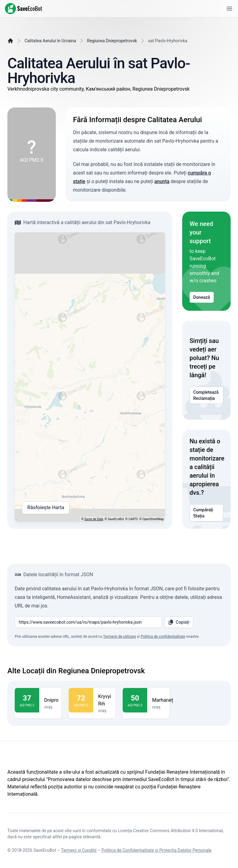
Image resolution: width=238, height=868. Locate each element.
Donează (202, 297)
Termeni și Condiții (79, 850)
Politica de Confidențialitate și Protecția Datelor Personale (157, 850)
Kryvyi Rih (105, 700)
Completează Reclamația (206, 395)
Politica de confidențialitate (163, 637)
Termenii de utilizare (120, 637)
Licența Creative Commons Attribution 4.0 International (171, 831)
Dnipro (51, 700)
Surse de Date (94, 519)
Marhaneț (163, 700)
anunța (162, 181)
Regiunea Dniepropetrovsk (112, 41)
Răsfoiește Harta (46, 508)
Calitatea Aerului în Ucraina (50, 41)
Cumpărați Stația (206, 513)
